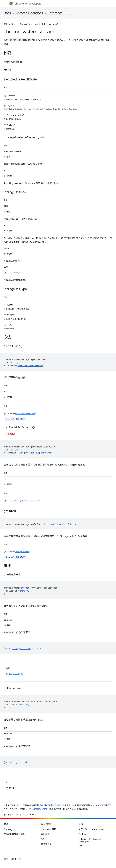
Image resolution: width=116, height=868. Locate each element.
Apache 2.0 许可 (98, 805)
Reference (55, 13)
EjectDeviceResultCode (30, 365)
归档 (43, 839)
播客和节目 (46, 844)
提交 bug (8, 829)
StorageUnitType (14, 273)
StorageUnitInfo (63, 524)
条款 (6, 859)
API (70, 13)
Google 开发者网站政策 (36, 809)
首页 (6, 24)
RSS (80, 846)
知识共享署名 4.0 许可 (51, 805)
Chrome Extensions (29, 13)
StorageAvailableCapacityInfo (34, 453)
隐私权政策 (16, 859)
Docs (7, 13)
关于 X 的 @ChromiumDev (91, 829)
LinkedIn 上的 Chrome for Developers (91, 840)
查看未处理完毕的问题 (14, 834)
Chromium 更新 (49, 829)
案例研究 (45, 834)
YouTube (83, 834)
